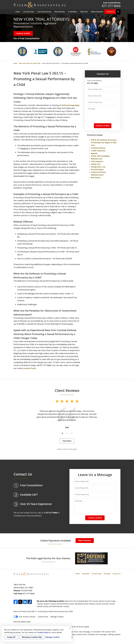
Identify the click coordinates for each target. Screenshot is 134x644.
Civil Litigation (97, 161)
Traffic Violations (98, 151)
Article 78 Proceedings (100, 156)
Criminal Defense (98, 148)
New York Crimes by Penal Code (30, 63)
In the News (73, 12)
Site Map (107, 574)
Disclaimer (86, 574)
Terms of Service (77, 627)
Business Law (96, 159)
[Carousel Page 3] (72, 433)
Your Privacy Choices (24, 617)
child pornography (70, 105)
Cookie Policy (43, 617)
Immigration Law (98, 167)
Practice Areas (95, 135)
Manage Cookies (57, 617)
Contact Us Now (23, 33)
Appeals (94, 153)
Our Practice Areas (44, 12)
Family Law (96, 164)
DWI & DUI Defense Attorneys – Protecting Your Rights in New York (104, 143)
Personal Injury (97, 169)
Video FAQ (84, 12)
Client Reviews (60, 12)
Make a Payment (97, 12)
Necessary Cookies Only (32, 637)
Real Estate (96, 178)
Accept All (11, 637)
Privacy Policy (97, 574)
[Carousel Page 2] (67, 433)
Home (18, 12)
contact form (29, 368)
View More (67, 441)
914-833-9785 (26, 591)
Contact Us (110, 12)
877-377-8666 (111, 6)
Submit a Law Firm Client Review (67, 449)
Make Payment (85, 540)
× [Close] (70, 628)
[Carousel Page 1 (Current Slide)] (62, 433)
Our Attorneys (29, 12)
